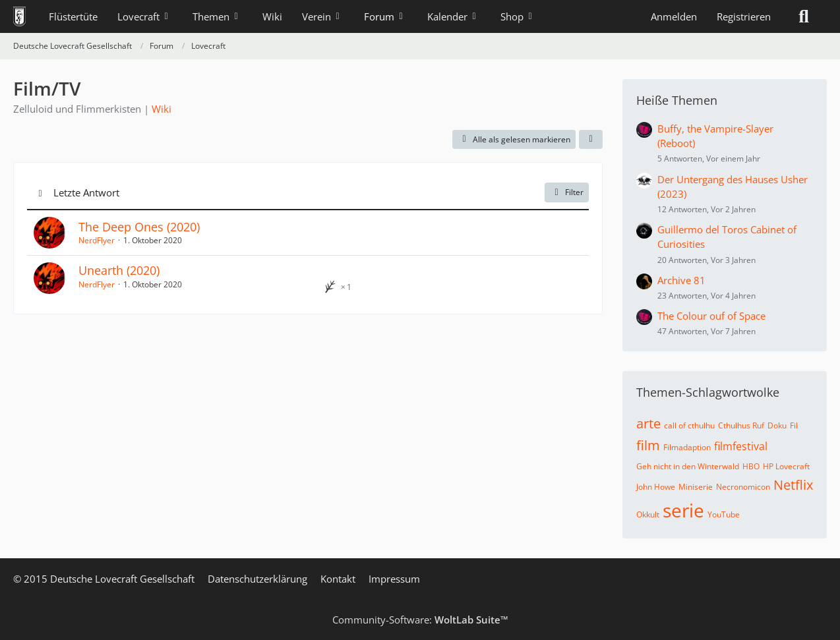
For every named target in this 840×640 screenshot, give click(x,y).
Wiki (162, 109)
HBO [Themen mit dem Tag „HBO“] (751, 466)
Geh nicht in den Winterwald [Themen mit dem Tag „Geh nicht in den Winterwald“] (688, 466)
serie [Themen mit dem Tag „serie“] (683, 510)
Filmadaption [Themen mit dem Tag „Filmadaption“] (687, 447)
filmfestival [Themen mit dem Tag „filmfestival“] (741, 446)
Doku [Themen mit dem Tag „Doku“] (777, 425)
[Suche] (804, 16)
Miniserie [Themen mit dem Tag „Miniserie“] (696, 487)
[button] (591, 140)
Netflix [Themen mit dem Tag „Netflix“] (793, 485)
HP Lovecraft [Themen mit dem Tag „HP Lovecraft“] (786, 466)
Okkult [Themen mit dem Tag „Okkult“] (648, 514)
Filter (567, 192)
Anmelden (674, 16)
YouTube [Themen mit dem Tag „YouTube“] (724, 514)
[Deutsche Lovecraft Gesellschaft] (19, 16)
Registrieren (744, 16)
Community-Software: (420, 620)
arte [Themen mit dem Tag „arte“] (648, 423)
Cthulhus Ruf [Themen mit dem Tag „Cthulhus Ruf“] (741, 425)
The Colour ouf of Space (711, 316)
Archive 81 (681, 280)
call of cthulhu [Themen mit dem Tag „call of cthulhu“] (689, 425)
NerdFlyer (97, 240)
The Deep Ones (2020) (139, 227)
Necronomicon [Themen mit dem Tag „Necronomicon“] (743, 487)
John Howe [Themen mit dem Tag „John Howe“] (656, 487)
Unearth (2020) (119, 270)
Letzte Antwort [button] (86, 192)
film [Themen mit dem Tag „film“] (648, 445)
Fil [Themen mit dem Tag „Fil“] (794, 425)
